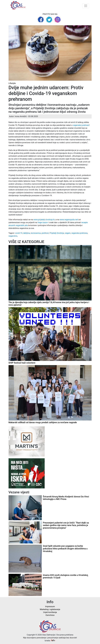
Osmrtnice (50, 615)
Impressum (50, 606)
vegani (68, 233)
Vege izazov (43, 222)
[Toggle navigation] (86, 6)
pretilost (45, 233)
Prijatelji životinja (57, 233)
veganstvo (13, 236)
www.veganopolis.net (69, 220)
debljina (27, 233)
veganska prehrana (79, 233)
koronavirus (36, 233)
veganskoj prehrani (81, 125)
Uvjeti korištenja (50, 612)
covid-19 (19, 233)
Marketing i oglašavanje (50, 609)
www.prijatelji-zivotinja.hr (44, 220)
